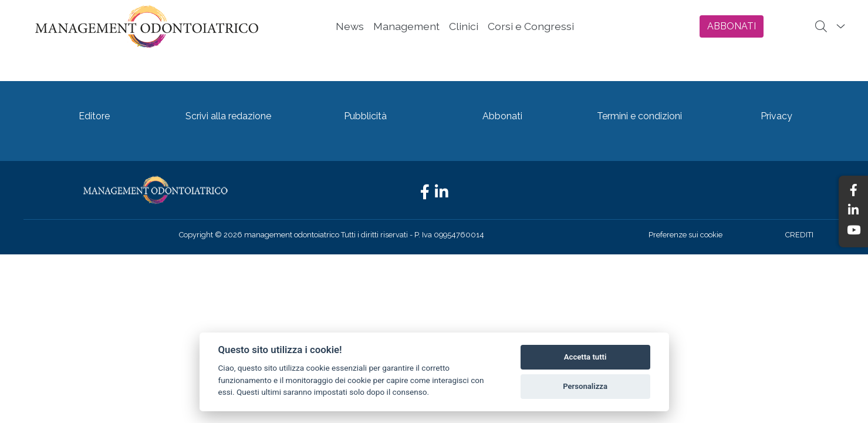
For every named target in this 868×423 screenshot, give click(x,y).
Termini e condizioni (639, 116)
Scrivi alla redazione (228, 116)
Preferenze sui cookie (685, 235)
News (350, 26)
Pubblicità (365, 116)
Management (406, 26)
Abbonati (502, 116)
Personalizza (585, 386)
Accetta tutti (585, 357)
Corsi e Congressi (531, 26)
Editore (94, 116)
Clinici (464, 26)
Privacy (776, 116)
